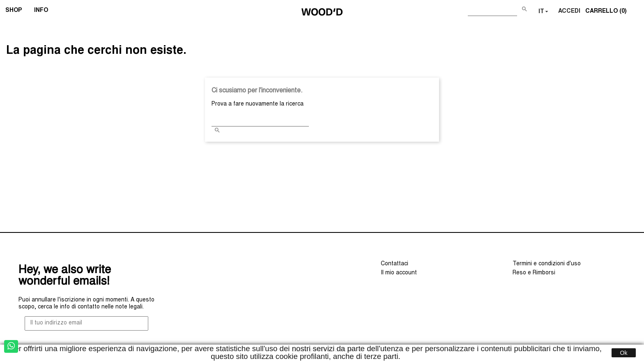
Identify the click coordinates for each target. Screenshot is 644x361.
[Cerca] (492, 10)
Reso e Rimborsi (534, 273)
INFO (44, 11)
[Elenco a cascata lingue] (544, 12)
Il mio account (399, 273)
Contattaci (394, 264)
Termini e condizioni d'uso (547, 264)
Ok (624, 353)
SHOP (16, 11)
